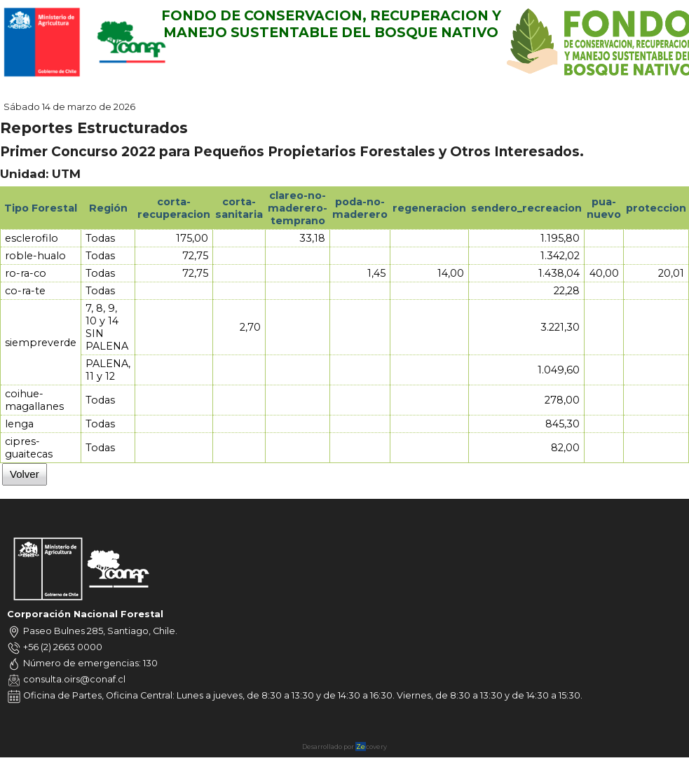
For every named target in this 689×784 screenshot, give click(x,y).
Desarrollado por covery (344, 747)
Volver (25, 474)
